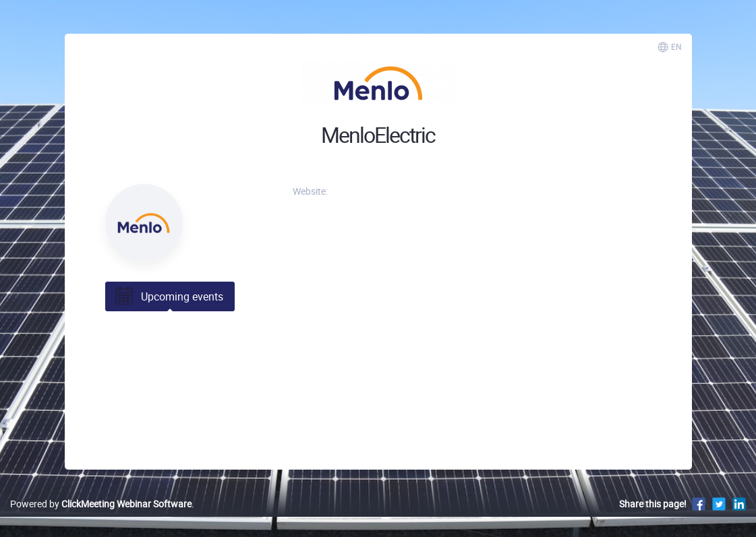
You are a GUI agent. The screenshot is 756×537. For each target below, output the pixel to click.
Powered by (101, 504)
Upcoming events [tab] (168, 296)
